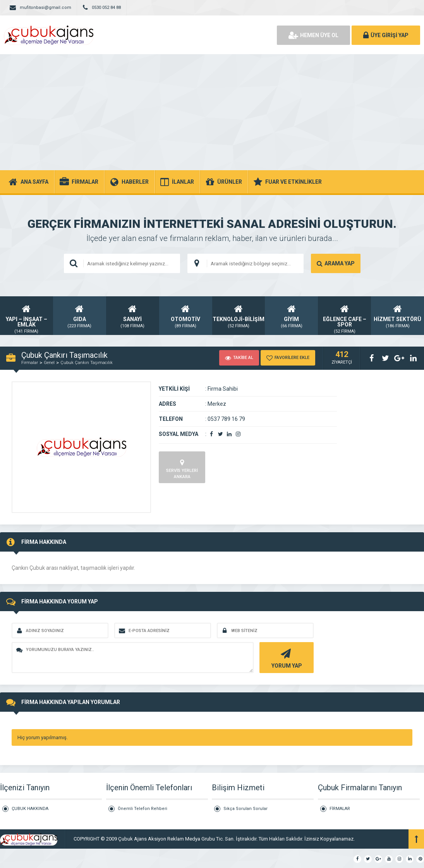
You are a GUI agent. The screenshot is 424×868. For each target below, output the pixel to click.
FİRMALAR (340, 809)
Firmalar (30, 363)
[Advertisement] (212, 112)
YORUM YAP (286, 658)
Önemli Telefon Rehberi (142, 809)
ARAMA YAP (336, 263)
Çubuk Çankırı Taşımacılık (87, 363)
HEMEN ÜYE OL (313, 35)
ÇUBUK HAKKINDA (30, 809)
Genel (49, 363)
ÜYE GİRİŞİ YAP (386, 35)
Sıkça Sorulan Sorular (245, 809)
